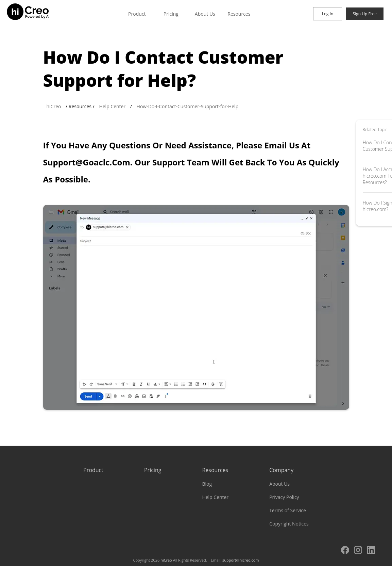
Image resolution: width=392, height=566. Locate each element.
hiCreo (54, 106)
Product (137, 14)
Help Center (112, 106)
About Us (205, 14)
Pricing (171, 14)
